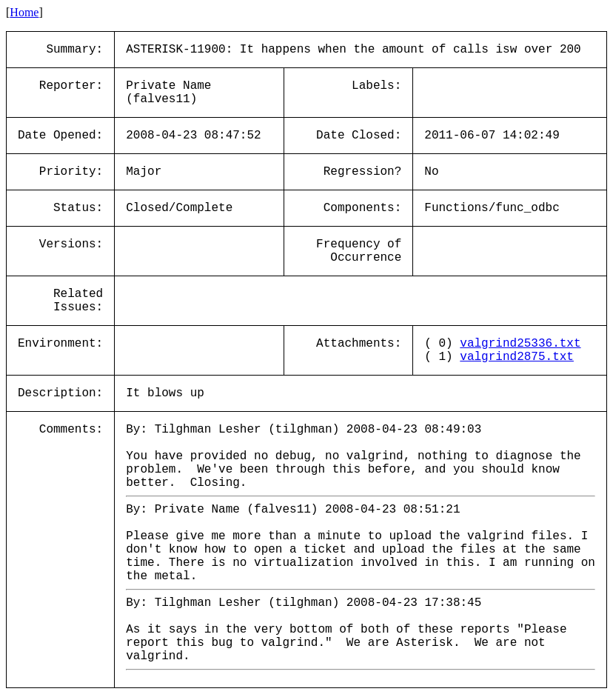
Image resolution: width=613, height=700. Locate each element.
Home (24, 12)
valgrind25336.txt (520, 344)
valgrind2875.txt (517, 357)
